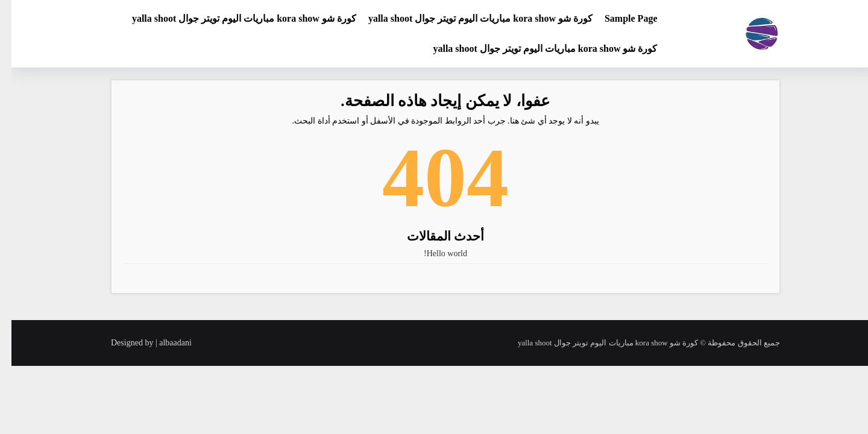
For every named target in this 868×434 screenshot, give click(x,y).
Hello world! (434, 253)
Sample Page (620, 18)
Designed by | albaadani (140, 343)
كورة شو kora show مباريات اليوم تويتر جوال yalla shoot (469, 18)
